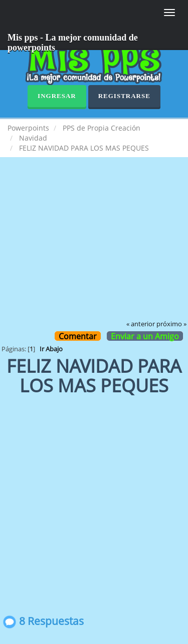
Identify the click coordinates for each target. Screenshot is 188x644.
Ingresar (57, 96)
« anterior (141, 324)
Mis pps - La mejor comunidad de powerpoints (73, 41)
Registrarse (124, 96)
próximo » (171, 324)
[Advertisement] (94, 246)
